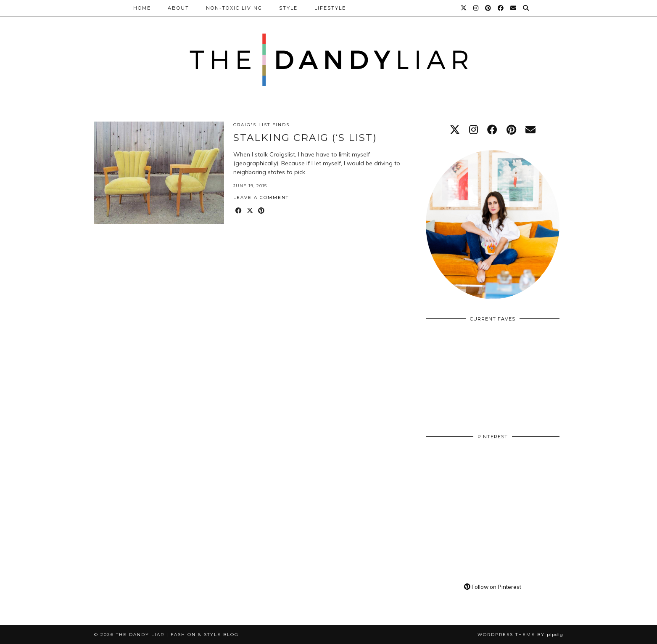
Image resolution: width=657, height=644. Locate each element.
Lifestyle (330, 8)
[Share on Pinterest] (262, 211)
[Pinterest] (488, 8)
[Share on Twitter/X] (250, 211)
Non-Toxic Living (234, 8)
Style (288, 8)
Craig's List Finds (261, 125)
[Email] (514, 8)
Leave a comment (261, 197)
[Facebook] (501, 8)
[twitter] (455, 130)
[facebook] (492, 130)
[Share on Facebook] (239, 211)
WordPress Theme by (520, 635)
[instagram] (474, 130)
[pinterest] (511, 130)
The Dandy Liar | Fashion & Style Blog (177, 635)
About (178, 8)
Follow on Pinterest (493, 587)
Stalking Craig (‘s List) (305, 138)
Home (142, 8)
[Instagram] (476, 8)
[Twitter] (464, 8)
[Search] (526, 8)
